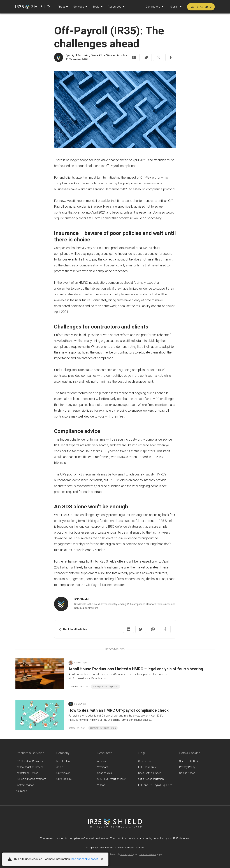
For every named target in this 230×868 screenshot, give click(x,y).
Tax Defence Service (27, 773)
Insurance (21, 791)
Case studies (105, 773)
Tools (96, 7)
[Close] (102, 859)
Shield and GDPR (189, 761)
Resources (115, 7)
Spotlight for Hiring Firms (105, 687)
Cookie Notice (187, 773)
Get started (201, 7)
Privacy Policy (187, 767)
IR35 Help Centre (147, 767)
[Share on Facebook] (171, 57)
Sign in (175, 7)
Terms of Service (148, 854)
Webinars (103, 767)
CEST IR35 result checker (111, 779)
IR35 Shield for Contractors (31, 779)
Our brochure (64, 779)
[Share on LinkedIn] (134, 57)
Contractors (153, 7)
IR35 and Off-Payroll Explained (155, 785)
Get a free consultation (151, 779)
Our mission (63, 773)
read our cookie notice (84, 859)
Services (79, 7)
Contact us (144, 761)
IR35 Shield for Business (29, 761)
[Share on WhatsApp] (159, 57)
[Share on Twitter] (146, 57)
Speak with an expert (150, 773)
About (62, 7)
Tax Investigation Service (29, 767)
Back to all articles (75, 629)
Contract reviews (25, 785)
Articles (102, 761)
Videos (101, 785)
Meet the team (64, 761)
